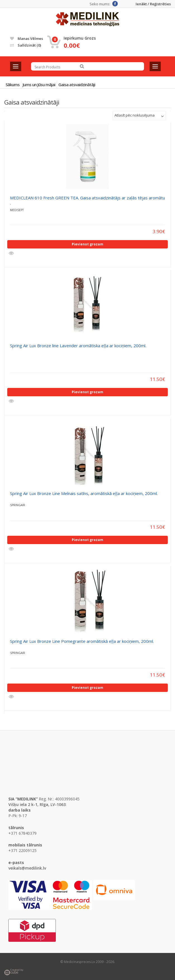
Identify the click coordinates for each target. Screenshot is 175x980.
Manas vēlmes (27, 38)
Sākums (13, 85)
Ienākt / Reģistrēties (153, 4)
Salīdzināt (26, 45)
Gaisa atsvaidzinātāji (77, 85)
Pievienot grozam (87, 244)
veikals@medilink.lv (27, 868)
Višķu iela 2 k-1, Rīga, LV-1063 (37, 804)
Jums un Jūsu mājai (39, 85)
